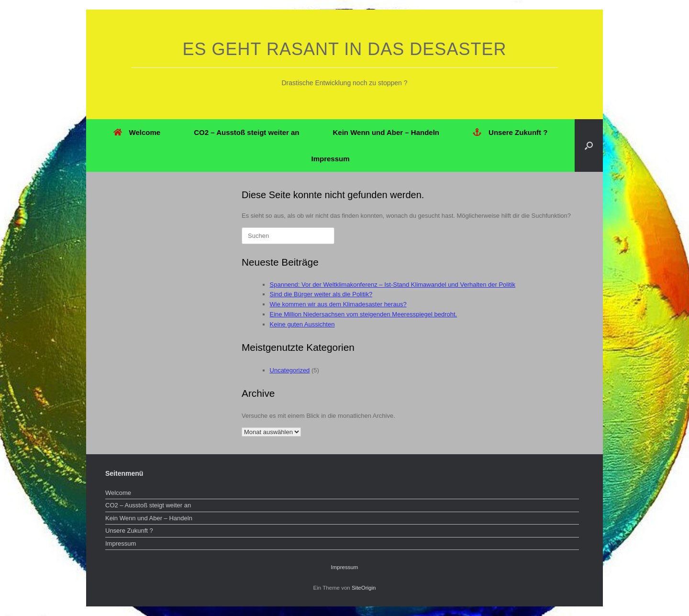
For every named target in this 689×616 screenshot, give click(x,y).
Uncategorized (290, 370)
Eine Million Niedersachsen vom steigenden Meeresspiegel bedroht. (364, 314)
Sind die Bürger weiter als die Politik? (321, 294)
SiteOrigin (364, 588)
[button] (589, 146)
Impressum (330, 159)
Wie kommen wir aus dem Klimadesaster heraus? (338, 304)
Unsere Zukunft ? (510, 132)
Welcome (137, 132)
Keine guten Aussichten (302, 324)
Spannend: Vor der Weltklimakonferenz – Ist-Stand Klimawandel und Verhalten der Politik (393, 285)
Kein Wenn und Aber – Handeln (386, 132)
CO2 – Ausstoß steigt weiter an (246, 132)
